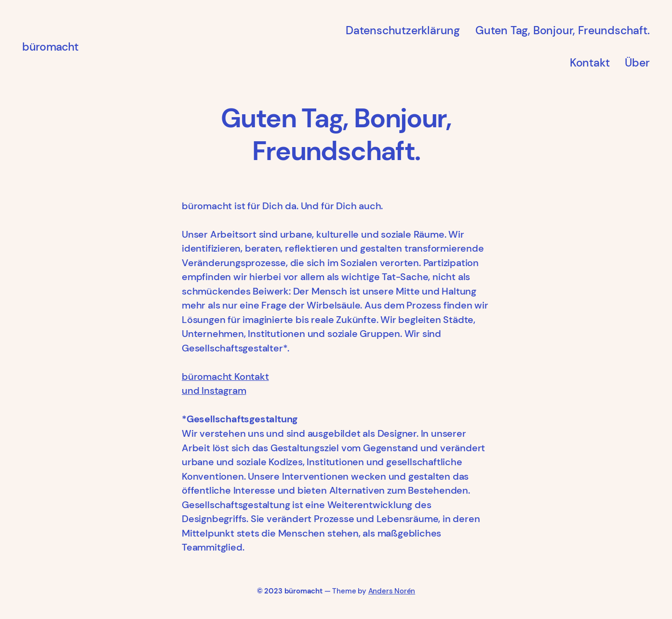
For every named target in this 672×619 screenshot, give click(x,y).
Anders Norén (392, 591)
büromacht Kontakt (225, 377)
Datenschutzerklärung (403, 30)
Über (637, 63)
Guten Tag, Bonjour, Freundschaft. (563, 30)
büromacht (50, 47)
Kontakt (590, 63)
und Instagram (214, 390)
